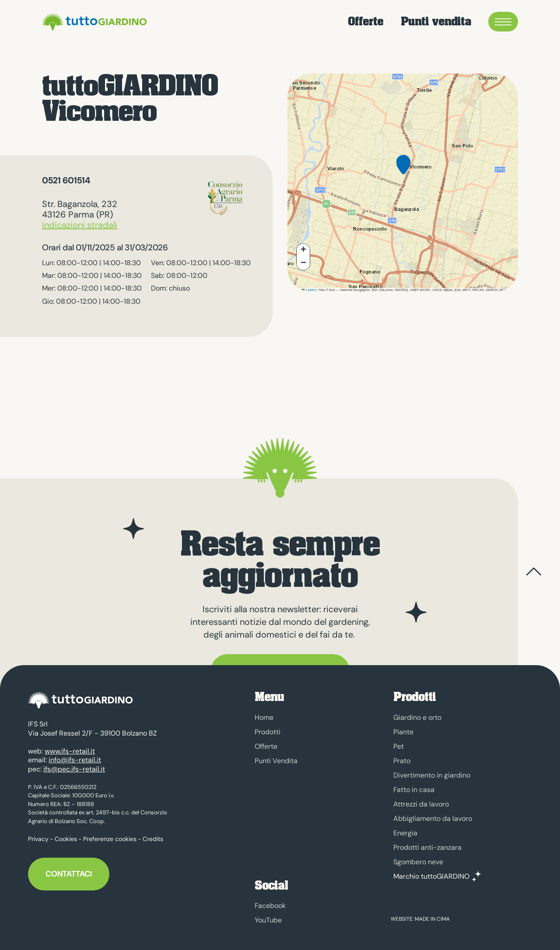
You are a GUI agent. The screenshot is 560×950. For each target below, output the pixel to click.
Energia (405, 833)
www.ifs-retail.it (70, 747)
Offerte (366, 22)
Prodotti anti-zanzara (427, 847)
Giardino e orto (417, 717)
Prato (402, 761)
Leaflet (308, 290)
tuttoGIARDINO (93, 22)
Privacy (38, 835)
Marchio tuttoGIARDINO (431, 876)
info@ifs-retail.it (75, 756)
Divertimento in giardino (432, 775)
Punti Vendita (276, 761)
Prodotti (268, 732)
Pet (399, 746)
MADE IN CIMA (432, 919)
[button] (403, 172)
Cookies (66, 835)
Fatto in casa (414, 790)
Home (264, 717)
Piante (403, 732)
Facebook (270, 906)
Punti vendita (436, 22)
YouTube (268, 920)
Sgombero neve (418, 862)
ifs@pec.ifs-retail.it (74, 765)
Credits (153, 835)
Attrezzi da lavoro (421, 804)
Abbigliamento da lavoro (433, 819)
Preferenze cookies (110, 835)
